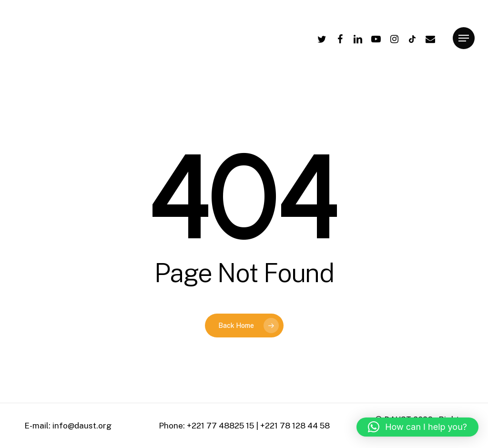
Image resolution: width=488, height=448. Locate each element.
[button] (417, 427)
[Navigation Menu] (464, 38)
